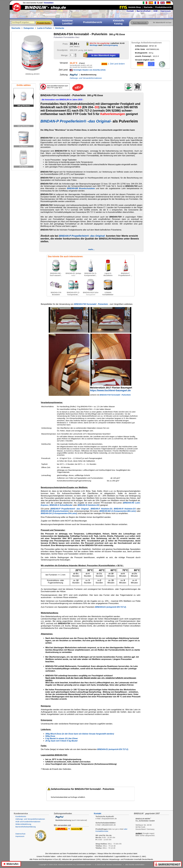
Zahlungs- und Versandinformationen (86, 78)
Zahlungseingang (110, 45)
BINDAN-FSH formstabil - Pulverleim (91, 304)
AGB (155, 11)
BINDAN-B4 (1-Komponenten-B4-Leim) (118, 511)
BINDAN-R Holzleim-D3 (125, 509)
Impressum (166, 11)
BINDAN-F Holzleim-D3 (101, 509)
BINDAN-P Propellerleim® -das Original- (76, 121)
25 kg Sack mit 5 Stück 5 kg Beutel (61, 741)
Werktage (94, 45)
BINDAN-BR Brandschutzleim (81, 188)
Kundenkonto (21, 816)
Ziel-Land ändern (117, 64)
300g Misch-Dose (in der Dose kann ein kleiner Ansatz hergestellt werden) (80, 734)
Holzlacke (60, 28)
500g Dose (50, 736)
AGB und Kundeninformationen (28, 822)
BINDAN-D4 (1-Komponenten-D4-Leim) (59, 513)
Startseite (16, 28)
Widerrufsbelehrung (23, 824)
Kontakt (130, 11)
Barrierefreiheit (144, 11)
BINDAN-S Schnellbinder (61, 505)
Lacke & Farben (45, 28)
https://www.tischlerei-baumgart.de (110, 390)
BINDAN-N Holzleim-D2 (88, 505)
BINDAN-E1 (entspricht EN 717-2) (111, 607)
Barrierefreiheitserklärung (26, 827)
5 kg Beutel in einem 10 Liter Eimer (62, 738)
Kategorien (29, 28)
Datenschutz (20, 834)
